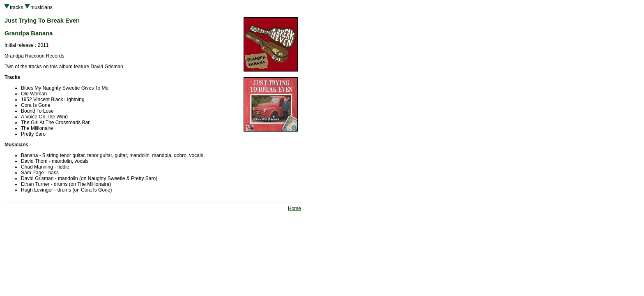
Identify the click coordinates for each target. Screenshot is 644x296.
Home (294, 208)
